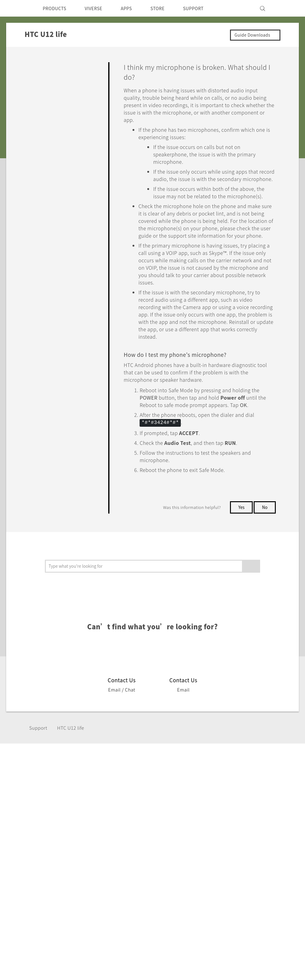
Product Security (203, 841)
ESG (189, 816)
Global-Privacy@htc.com (265, 914)
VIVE (50, 848)
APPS (135, 8)
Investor (193, 825)
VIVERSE (99, 8)
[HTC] (17, 8)
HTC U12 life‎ (73, 757)
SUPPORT (206, 8)
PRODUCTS (56, 8)
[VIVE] (287, 8)
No (265, 536)
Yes (240, 536)
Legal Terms (282, 899)
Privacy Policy (200, 833)
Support (39, 757)
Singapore (31, 831)
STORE (168, 8)
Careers (193, 849)
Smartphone (58, 825)
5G (47, 816)
